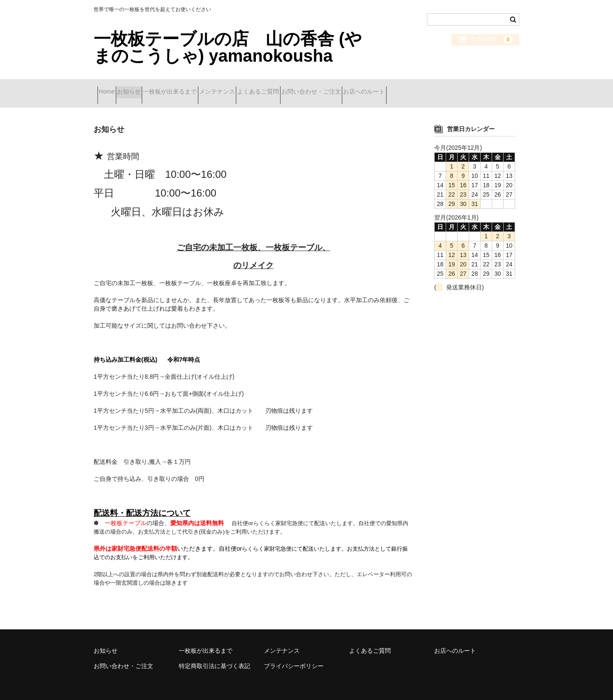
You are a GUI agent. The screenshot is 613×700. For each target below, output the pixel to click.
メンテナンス (266, 88)
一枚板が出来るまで (204, 88)
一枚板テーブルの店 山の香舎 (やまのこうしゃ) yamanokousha (228, 47)
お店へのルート (458, 88)
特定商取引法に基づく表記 (215, 655)
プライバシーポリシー (294, 655)
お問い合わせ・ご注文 (390, 88)
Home (110, 88)
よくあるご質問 (322, 88)
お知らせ (148, 88)
